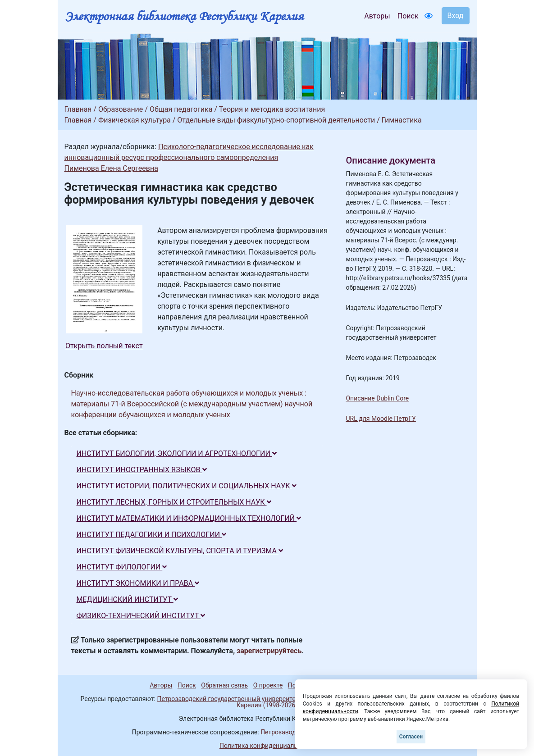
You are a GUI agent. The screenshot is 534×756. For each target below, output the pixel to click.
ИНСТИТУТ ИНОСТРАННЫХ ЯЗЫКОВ (142, 470)
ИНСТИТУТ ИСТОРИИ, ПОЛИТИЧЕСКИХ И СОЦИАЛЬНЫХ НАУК (187, 486)
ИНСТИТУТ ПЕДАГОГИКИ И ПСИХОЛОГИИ (152, 535)
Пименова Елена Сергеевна (111, 168)
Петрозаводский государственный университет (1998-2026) (246, 699)
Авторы (377, 16)
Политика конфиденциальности (267, 746)
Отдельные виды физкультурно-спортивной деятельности (276, 120)
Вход (456, 16)
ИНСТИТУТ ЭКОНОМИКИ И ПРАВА (138, 583)
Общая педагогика (181, 109)
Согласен (411, 737)
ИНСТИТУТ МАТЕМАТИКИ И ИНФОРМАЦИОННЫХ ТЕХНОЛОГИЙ (189, 518)
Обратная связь (224, 685)
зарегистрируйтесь (269, 651)
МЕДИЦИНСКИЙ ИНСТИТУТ (127, 599)
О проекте (268, 685)
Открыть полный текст (104, 346)
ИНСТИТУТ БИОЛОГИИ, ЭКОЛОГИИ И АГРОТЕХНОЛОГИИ (177, 453)
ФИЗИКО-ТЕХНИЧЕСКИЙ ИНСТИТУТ (141, 616)
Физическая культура (135, 120)
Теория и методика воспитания (272, 109)
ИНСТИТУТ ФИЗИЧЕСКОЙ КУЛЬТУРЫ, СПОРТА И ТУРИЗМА (180, 551)
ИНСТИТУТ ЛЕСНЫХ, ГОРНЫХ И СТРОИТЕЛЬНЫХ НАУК (174, 502)
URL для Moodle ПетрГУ (381, 419)
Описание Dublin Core (377, 398)
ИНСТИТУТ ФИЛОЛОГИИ (122, 567)
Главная (78, 109)
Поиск (408, 16)
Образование (121, 109)
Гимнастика (402, 120)
